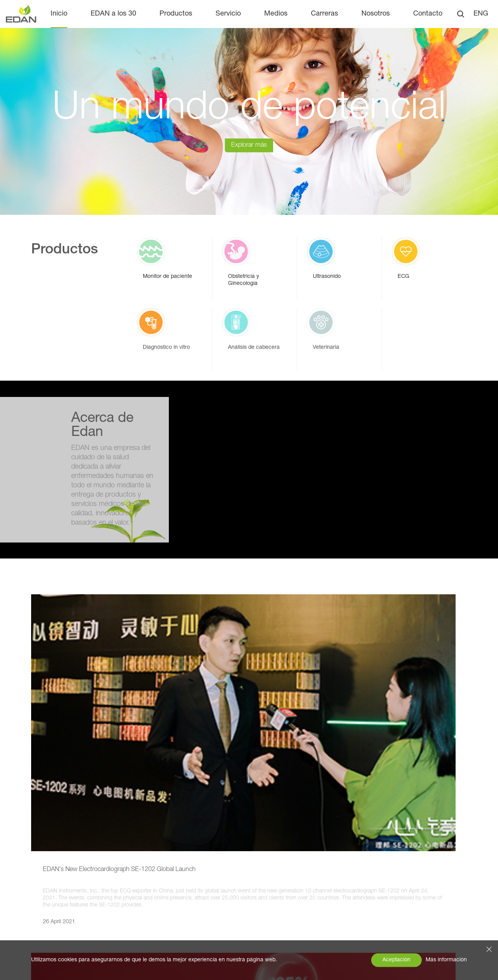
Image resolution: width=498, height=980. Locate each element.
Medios (276, 14)
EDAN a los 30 (113, 14)
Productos (176, 14)
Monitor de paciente (144, 836)
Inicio (59, 14)
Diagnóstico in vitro (142, 898)
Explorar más (249, 162)
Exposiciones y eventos (48, 874)
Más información (446, 960)
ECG (122, 882)
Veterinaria (131, 929)
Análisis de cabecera (145, 913)
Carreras (324, 14)
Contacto (428, 14)
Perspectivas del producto (52, 889)
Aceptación (396, 960)
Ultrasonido (132, 867)
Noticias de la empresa (48, 858)
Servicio (228, 14)
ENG (481, 14)
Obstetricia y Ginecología (151, 851)
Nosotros (376, 14)
